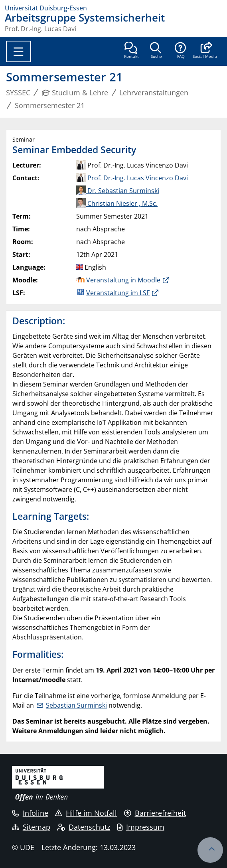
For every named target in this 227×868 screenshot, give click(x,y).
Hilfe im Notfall (86, 813)
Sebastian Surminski (76, 705)
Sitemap (31, 827)
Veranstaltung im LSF (118, 293)
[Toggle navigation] (19, 51)
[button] (205, 51)
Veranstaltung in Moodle (123, 280)
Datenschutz (84, 827)
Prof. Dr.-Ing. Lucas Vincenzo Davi (132, 178)
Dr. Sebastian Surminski (118, 191)
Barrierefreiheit (155, 813)
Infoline (30, 813)
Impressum (141, 827)
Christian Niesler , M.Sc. (117, 203)
